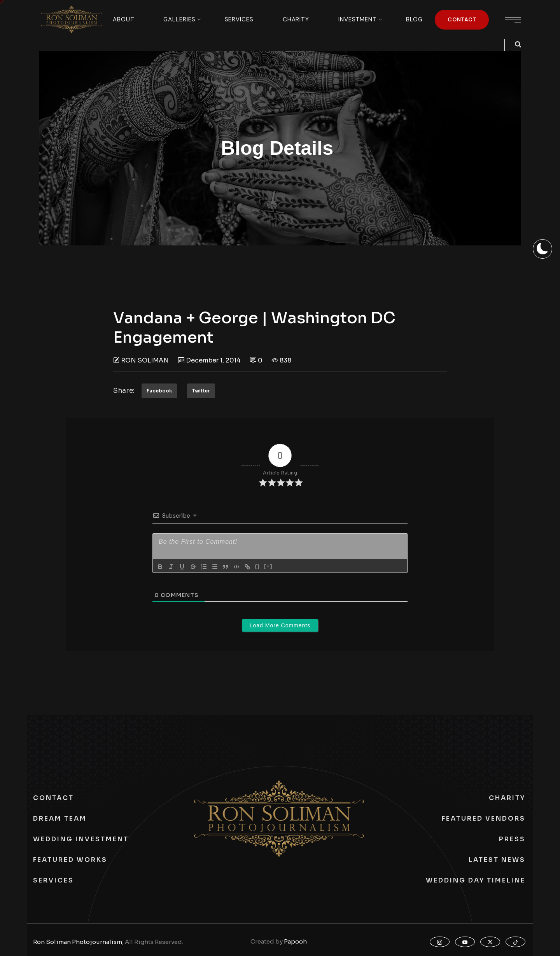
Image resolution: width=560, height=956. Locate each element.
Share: (124, 391)
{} (257, 566)
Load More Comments (280, 625)
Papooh (295, 941)
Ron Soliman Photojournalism (78, 942)
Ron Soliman (145, 360)
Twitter (201, 391)
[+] (268, 566)
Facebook (159, 391)
